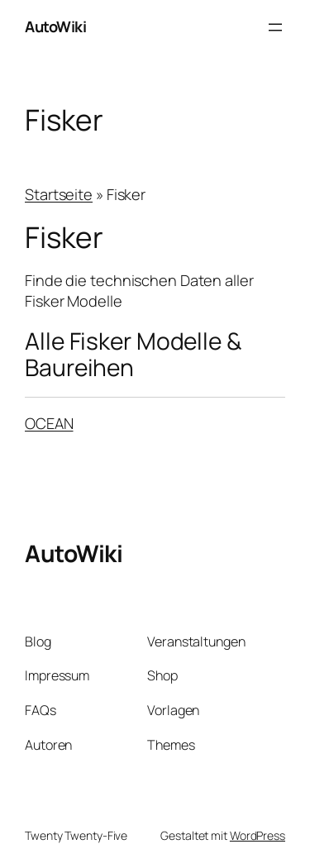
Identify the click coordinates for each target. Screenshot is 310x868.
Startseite (59, 194)
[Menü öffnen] (275, 27)
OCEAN (49, 423)
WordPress (258, 835)
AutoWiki (55, 26)
